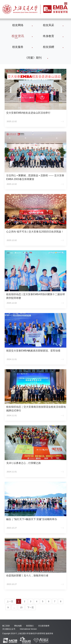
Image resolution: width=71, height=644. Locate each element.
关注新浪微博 (44, 626)
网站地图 (18, 626)
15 (21, 607)
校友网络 (18, 25)
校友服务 (18, 47)
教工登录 (6, 626)
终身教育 (49, 36)
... (14, 607)
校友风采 (49, 25)
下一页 (31, 607)
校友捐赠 (49, 47)
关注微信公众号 (9, 629)
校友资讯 (18, 36)
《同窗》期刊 (33, 58)
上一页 (10, 601)
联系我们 (30, 626)
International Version (28, 629)
